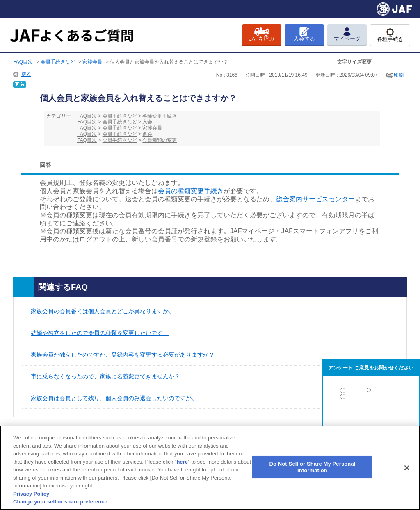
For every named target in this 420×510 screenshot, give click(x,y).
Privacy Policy (31, 494)
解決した (371, 392)
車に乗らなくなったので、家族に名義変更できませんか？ (105, 376)
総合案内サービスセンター (315, 199)
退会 (147, 134)
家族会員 (92, 62)
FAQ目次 (23, 62)
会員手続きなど (58, 62)
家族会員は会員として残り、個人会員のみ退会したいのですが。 (114, 398)
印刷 (399, 75)
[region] (210, 468)
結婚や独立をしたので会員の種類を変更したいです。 (100, 333)
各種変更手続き (160, 116)
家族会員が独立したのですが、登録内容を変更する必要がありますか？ (123, 355)
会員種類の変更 (160, 140)
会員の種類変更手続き (191, 191)
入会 (147, 122)
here (182, 462)
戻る (26, 74)
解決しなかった (371, 419)
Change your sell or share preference (60, 502)
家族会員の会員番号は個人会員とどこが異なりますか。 (103, 311)
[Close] (407, 468)
